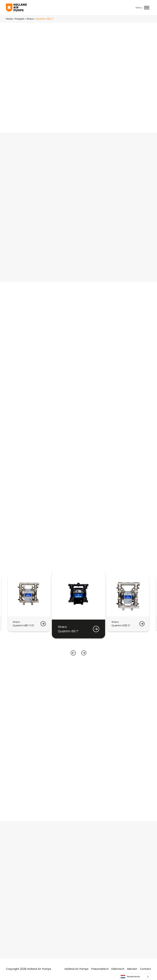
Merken (132, 970)
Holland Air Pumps (76, 970)
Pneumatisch (100, 970)
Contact (145, 970)
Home (9, 19)
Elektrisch (118, 970)
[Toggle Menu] (147, 8)
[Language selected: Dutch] (134, 977)
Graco (31, 19)
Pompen (20, 19)
